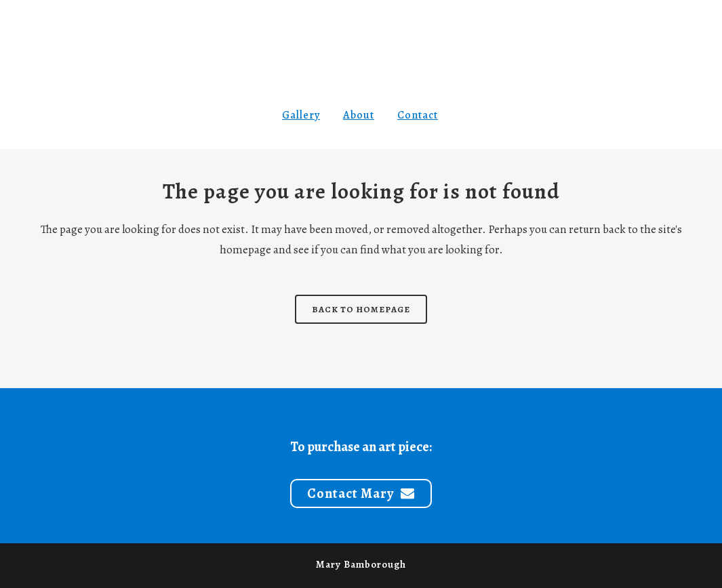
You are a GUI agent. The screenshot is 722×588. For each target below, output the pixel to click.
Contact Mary (361, 493)
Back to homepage (361, 309)
